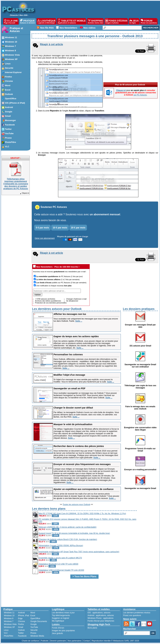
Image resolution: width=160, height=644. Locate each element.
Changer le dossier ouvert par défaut (73, 408)
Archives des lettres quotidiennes (48, 301)
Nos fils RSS (47, 28)
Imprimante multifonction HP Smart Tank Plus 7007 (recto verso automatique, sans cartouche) (79, 552)
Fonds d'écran (58, 628)
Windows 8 (9, 618)
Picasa (33, 633)
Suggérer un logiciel (60, 618)
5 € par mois (42, 228)
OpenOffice (35, 618)
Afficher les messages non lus (70, 314)
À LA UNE (11, 21)
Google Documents (39, 621)
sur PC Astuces (140, 72)
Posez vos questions (132, 615)
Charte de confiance (30, 641)
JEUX (134, 21)
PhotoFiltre (9, 636)
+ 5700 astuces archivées (45, 299)
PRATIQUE (28, 21)
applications (97, 613)
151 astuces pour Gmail (140, 346)
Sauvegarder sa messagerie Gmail (140, 488)
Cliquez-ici (25, 193)
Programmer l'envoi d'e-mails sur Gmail (140, 450)
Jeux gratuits (57, 633)
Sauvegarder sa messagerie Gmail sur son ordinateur (140, 366)
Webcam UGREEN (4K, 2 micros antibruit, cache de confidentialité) (68, 527)
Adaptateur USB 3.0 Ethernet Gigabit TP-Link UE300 (61, 570)
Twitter (21, 633)
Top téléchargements (61, 615)
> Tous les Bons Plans (85, 576)
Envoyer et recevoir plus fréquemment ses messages (82, 464)
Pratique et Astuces (16, 30)
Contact (87, 641)
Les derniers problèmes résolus (137, 613)
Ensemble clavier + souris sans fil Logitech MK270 (60, 558)
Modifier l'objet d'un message (69, 375)
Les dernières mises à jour (63, 613)
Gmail (21, 627)
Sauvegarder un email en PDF (70, 388)
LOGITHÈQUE (46, 21)
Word (33, 613)
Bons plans (92, 628)
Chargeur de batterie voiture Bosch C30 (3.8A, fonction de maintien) (68, 539)
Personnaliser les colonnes (68, 354)
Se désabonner (72, 301)
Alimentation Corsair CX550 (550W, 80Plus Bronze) (61, 546)
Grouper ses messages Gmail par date (140, 326)
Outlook (21, 630)
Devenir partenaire (58, 641)
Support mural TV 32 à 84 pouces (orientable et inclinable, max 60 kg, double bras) (74, 533)
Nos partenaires (75, 641)
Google (33, 624)
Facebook (22, 636)
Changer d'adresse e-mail (76, 299)
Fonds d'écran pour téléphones (101, 621)
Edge (20, 618)
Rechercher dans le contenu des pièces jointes (79, 446)
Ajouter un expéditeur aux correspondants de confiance (84, 489)
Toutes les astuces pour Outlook (77, 504)
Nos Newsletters (68, 28)
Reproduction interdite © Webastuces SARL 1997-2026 (115, 641)
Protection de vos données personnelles (51, 303)
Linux (6, 630)
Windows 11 (9, 613)
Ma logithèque (58, 621)
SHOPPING (95, 21)
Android (21, 613)
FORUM (149, 21)
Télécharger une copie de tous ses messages (140, 387)
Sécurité (34, 630)
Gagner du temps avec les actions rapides (76, 336)
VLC (6, 633)
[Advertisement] (148, 555)
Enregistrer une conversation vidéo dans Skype (140, 429)
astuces (107, 613)
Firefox (21, 624)
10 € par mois (60, 228)
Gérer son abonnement (45, 238)
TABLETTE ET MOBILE (72, 21)
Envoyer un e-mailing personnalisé (140, 470)
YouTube (34, 627)
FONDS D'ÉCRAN (116, 21)
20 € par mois (78, 228)
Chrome (22, 621)
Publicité (44, 641)
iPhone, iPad (24, 616)
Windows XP (9, 627)
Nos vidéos (89, 28)
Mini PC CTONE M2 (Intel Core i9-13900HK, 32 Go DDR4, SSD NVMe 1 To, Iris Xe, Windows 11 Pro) (82, 514)
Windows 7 (9, 621)
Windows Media (37, 636)
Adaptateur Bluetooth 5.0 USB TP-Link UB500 (58, 564)
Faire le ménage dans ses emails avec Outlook (140, 408)
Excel (33, 616)
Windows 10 (9, 616)
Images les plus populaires (63, 631)
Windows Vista (10, 624)
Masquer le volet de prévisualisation (73, 424)
